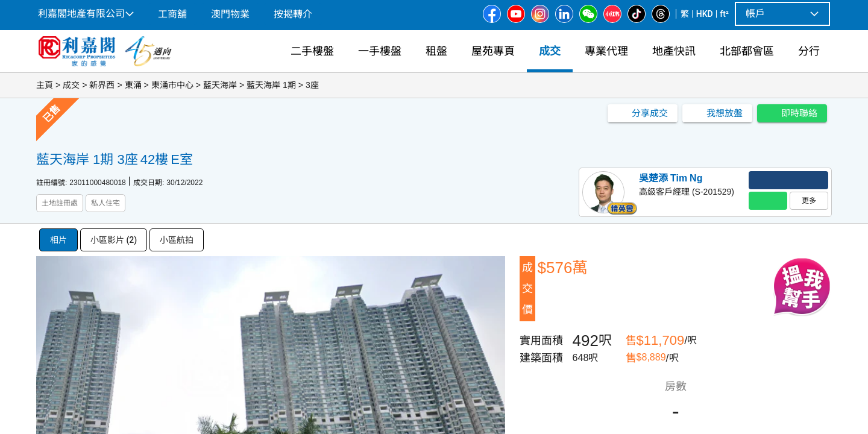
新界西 (102, 85)
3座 (312, 85)
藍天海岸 (220, 85)
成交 (71, 85)
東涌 (133, 85)
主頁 (45, 85)
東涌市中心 (172, 85)
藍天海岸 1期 (271, 85)
